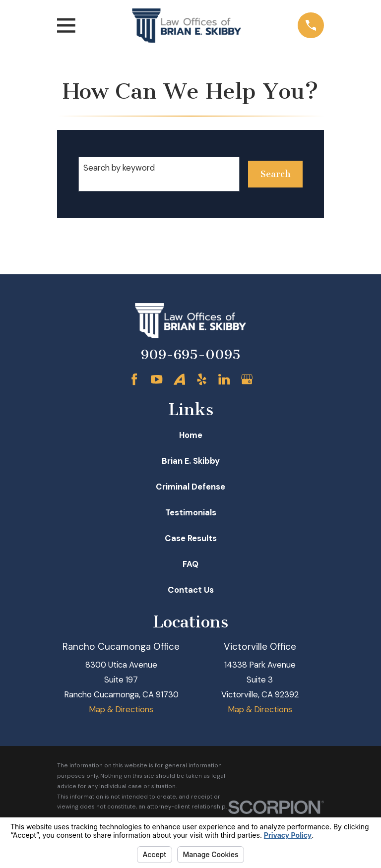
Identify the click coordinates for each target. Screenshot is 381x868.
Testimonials (191, 512)
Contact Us (191, 590)
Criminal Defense (190, 487)
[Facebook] (134, 379)
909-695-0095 (191, 355)
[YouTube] (157, 379)
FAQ (190, 564)
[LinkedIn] (224, 379)
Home (191, 435)
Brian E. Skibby (191, 461)
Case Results (191, 538)
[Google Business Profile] (247, 379)
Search (275, 174)
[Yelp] (202, 379)
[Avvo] (179, 379)
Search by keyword (119, 168)
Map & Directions (121, 709)
